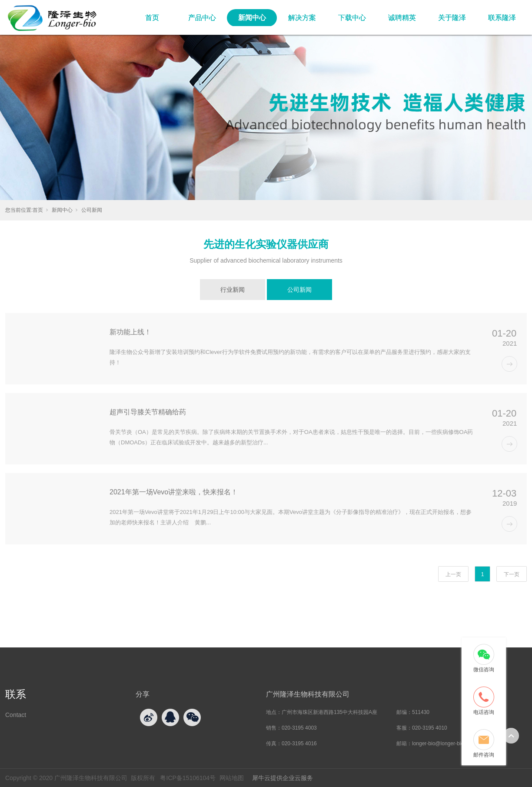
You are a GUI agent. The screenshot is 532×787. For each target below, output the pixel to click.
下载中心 (352, 18)
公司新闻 (92, 210)
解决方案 (302, 18)
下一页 (512, 574)
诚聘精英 (402, 18)
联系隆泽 (502, 18)
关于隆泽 (452, 18)
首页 (152, 18)
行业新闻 (233, 290)
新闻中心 (252, 18)
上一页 (453, 574)
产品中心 (202, 18)
